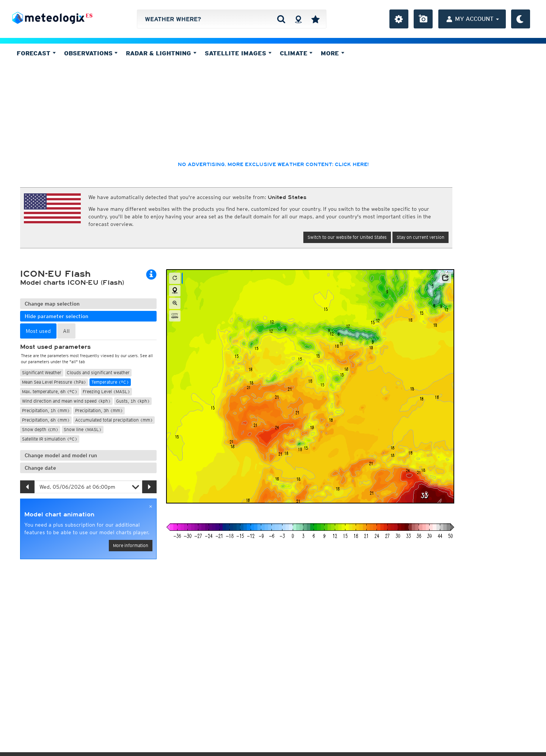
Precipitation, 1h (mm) (46, 410)
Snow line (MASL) (83, 429)
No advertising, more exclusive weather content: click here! (273, 165)
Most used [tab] (38, 331)
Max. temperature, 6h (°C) (50, 391)
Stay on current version (420, 237)
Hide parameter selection (56, 316)
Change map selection (52, 304)
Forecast (36, 53)
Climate (296, 53)
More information (131, 545)
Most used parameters (55, 347)
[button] (446, 278)
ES (89, 16)
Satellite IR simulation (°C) (50, 439)
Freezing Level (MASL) (106, 391)
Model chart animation (59, 514)
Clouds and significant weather (98, 373)
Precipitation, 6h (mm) (46, 420)
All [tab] (66, 331)
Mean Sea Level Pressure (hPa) (54, 382)
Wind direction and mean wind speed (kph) (66, 401)
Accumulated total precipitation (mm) (114, 420)
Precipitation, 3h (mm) (99, 410)
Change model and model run (61, 455)
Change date (40, 468)
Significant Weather (42, 373)
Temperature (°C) (110, 382)
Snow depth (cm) (40, 429)
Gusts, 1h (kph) (133, 401)
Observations (91, 53)
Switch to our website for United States (347, 237)
